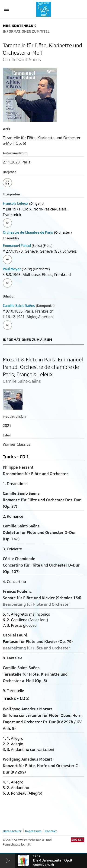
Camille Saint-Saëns (19, 306)
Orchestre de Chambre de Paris (28, 232)
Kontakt (51, 831)
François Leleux (16, 203)
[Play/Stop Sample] (7, 183)
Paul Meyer (12, 269)
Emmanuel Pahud (17, 246)
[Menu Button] (6, 9)
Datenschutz (12, 831)
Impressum (33, 831)
